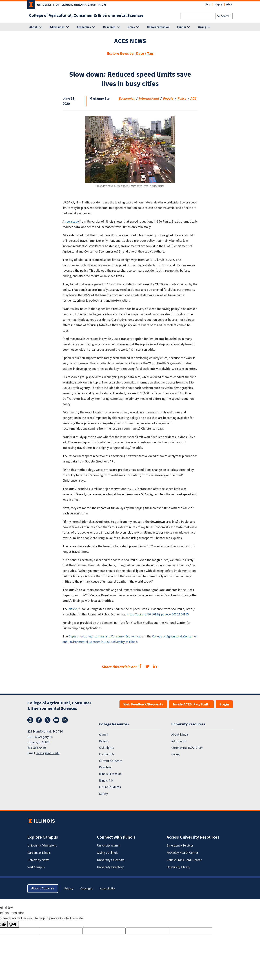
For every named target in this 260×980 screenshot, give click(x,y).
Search (225, 16)
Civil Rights (107, 748)
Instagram (30, 720)
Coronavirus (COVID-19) (187, 748)
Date (140, 54)
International (149, 98)
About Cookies (43, 888)
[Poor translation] (13, 924)
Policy (182, 98)
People (168, 98)
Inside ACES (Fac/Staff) (191, 704)
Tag (150, 54)
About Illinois (180, 735)
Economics (127, 98)
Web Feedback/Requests (143, 704)
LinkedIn (65, 720)
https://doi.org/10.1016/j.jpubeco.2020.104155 (158, 614)
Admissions (179, 741)
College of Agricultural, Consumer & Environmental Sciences (86, 16)
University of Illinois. (125, 642)
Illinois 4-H (106, 781)
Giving (175, 754)
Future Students (110, 787)
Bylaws (104, 741)
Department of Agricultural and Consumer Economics (104, 636)
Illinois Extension (158, 27)
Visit (208, 5)
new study (72, 222)
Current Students (111, 761)
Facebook (39, 720)
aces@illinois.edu (48, 753)
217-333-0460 (37, 748)
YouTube (56, 720)
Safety (103, 794)
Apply (218, 5)
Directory (105, 767)
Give (229, 5)
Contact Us (107, 754)
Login (224, 704)
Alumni (104, 735)
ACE (193, 98)
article (73, 609)
